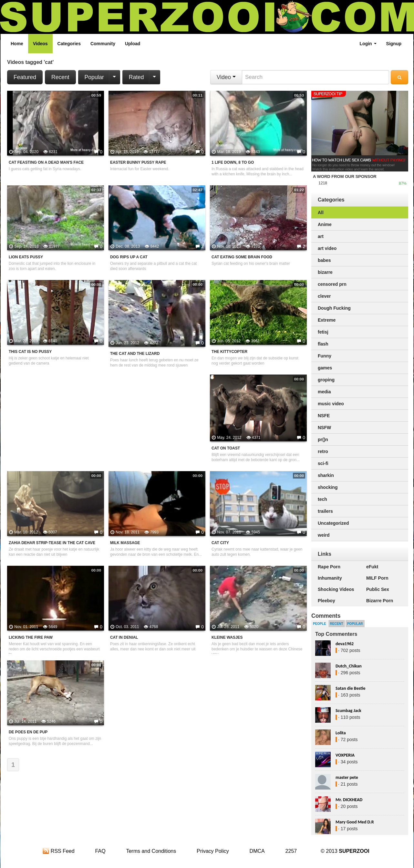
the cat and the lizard (135, 354)
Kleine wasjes (227, 637)
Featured (25, 77)
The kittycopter (229, 352)
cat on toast (226, 448)
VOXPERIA (345, 755)
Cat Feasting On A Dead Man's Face (46, 162)
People (320, 624)
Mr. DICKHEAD (349, 800)
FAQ (100, 851)
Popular (94, 77)
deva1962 (345, 644)
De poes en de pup (28, 732)
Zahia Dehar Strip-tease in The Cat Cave (52, 543)
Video (226, 77)
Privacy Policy (213, 851)
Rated (136, 77)
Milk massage (125, 543)
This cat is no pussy (30, 352)
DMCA (257, 851)
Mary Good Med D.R (355, 822)
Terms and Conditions (151, 851)
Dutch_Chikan (349, 666)
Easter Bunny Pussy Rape (138, 162)
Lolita (341, 733)
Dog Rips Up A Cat (129, 257)
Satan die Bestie (350, 688)
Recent (60, 77)
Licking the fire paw (31, 637)
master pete (347, 777)
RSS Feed (58, 851)
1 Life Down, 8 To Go (233, 162)
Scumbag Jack (348, 711)
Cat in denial (124, 637)
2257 (291, 851)
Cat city (220, 543)
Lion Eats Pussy (26, 257)
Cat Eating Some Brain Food (242, 257)
